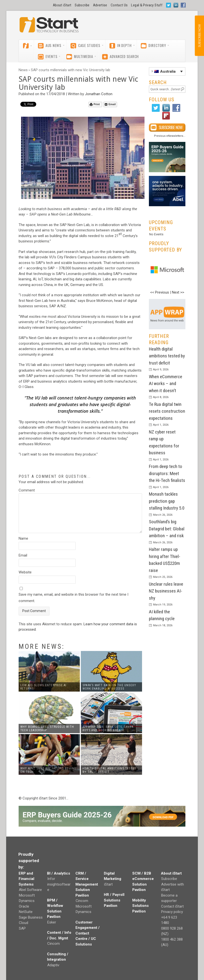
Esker (52, 922)
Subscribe (82, 5)
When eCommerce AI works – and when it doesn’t (166, 384)
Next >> (178, 292)
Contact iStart (172, 906)
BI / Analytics (59, 873)
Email (110, 104)
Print (95, 104)
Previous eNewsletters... (170, 136)
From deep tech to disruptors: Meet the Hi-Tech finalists (167, 473)
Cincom (54, 944)
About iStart (62, 5)
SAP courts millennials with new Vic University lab (71, 70)
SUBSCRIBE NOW (199, 36)
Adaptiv (53, 965)
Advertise (100, 5)
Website (25, 572)
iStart (108, 884)
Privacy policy (172, 912)
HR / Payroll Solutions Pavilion (114, 900)
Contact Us (119, 5)
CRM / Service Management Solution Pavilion (87, 884)
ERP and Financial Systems (26, 879)
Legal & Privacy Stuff (147, 5)
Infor (51, 879)
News (23, 70)
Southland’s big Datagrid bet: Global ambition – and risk (167, 529)
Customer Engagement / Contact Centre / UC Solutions (88, 933)
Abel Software (30, 890)
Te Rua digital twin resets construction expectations (167, 411)
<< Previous (160, 292)
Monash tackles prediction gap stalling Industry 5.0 (167, 501)
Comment (27, 490)
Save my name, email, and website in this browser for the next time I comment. (73, 598)
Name (23, 538)
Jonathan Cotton (99, 94)
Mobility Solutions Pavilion (140, 906)
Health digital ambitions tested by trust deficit (167, 356)
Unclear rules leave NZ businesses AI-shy (166, 591)
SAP (22, 928)
